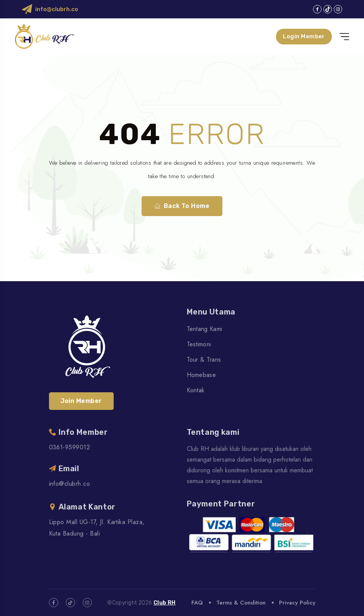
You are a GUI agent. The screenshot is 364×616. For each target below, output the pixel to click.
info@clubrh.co (57, 9)
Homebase (202, 375)
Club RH (165, 603)
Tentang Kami (205, 329)
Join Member (81, 401)
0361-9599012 (70, 447)
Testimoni (199, 344)
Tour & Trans (204, 360)
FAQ (197, 603)
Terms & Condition (241, 603)
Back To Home (182, 206)
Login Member (304, 36)
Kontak (196, 390)
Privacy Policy (297, 603)
